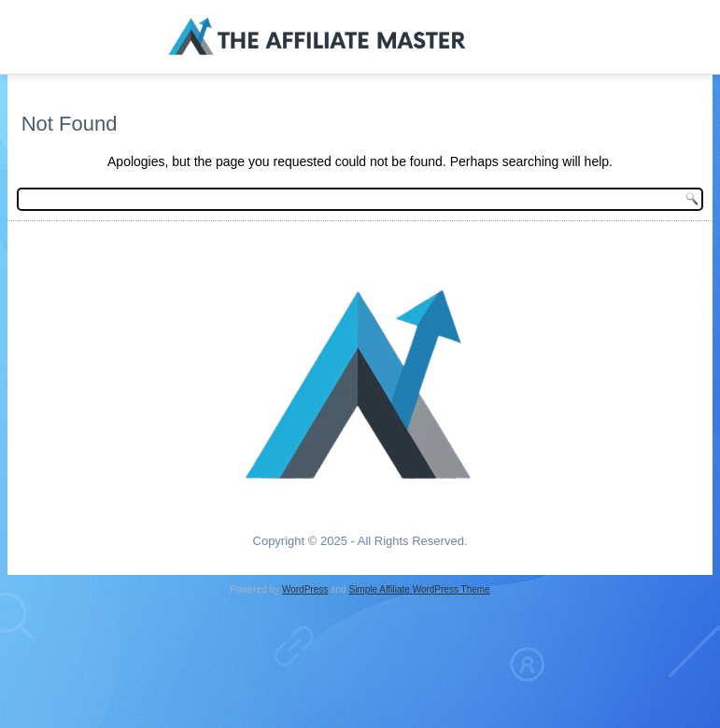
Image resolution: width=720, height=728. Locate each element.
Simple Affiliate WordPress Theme (419, 589)
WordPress (305, 589)
